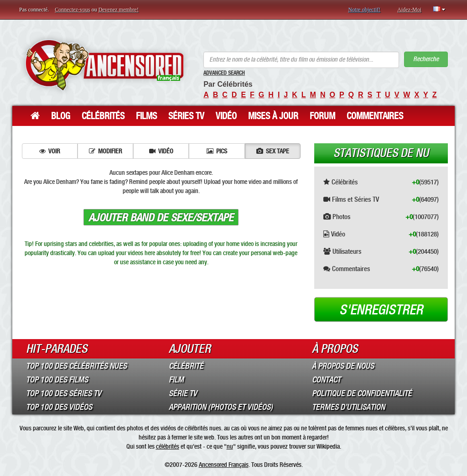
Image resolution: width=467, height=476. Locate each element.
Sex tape (273, 151)
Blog (61, 116)
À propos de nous (343, 366)
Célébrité (186, 366)
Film (176, 380)
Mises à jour (273, 116)
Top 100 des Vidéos (59, 407)
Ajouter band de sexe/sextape (161, 218)
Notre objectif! (364, 10)
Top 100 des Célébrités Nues (76, 366)
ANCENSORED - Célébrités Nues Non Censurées (104, 65)
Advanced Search (224, 73)
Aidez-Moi (409, 10)
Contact (326, 380)
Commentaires (375, 116)
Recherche (426, 59)
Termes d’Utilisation (348, 407)
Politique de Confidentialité (362, 393)
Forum (322, 116)
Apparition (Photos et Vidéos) (221, 407)
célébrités (168, 446)
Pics (217, 151)
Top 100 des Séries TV (64, 393)
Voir (50, 151)
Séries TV (186, 116)
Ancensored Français (224, 465)
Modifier (106, 151)
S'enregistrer (381, 310)
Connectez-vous (72, 10)
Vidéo (226, 116)
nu (230, 446)
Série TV (183, 393)
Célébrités (103, 116)
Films (146, 116)
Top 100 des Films (57, 380)
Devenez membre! (119, 10)
